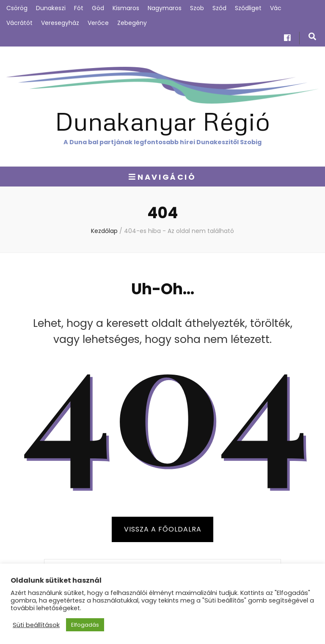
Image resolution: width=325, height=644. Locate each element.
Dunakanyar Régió (162, 121)
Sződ (219, 8)
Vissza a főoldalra (163, 529)
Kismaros (126, 8)
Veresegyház (60, 23)
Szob (197, 8)
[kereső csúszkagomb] (312, 37)
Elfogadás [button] (85, 625)
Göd (98, 8)
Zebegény (132, 23)
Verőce (98, 23)
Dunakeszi (51, 8)
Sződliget (248, 8)
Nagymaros (165, 8)
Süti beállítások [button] (36, 625)
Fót (79, 8)
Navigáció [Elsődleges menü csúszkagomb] (162, 177)
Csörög (17, 8)
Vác (276, 8)
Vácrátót (19, 23)
